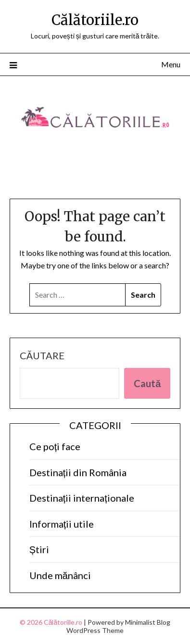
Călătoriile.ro (95, 20)
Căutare (42, 355)
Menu (171, 64)
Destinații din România (78, 472)
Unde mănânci (60, 575)
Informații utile (62, 524)
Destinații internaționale (82, 498)
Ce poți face (55, 446)
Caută (147, 383)
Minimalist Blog (148, 622)
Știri (39, 549)
